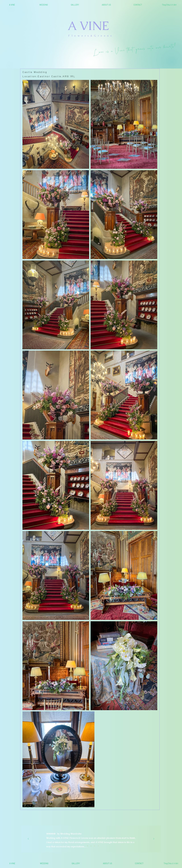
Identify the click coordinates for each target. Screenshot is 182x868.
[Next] (154, 839)
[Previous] (28, 839)
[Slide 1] (84, 846)
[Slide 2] (87, 846)
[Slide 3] (91, 846)
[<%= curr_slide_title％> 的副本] (95, 846)
